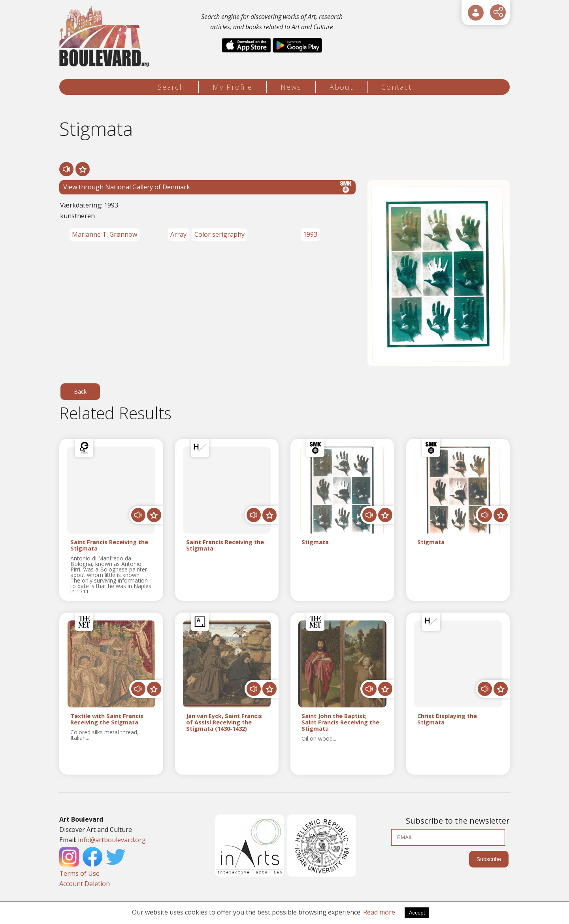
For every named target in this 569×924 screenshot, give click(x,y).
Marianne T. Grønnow (105, 234)
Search (171, 87)
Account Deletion (85, 884)
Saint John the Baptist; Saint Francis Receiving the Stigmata (340, 722)
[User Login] (476, 13)
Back (80, 391)
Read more (379, 912)
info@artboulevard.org (112, 840)
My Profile (233, 87)
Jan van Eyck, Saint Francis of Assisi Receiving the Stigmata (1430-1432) (224, 722)
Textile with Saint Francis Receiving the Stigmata (107, 719)
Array (178, 234)
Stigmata (315, 542)
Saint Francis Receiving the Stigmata (109, 545)
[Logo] (105, 37)
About (341, 87)
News (291, 87)
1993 (310, 234)
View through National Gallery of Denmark (207, 187)
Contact (397, 87)
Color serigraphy (219, 234)
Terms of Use (79, 873)
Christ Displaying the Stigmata (447, 719)
